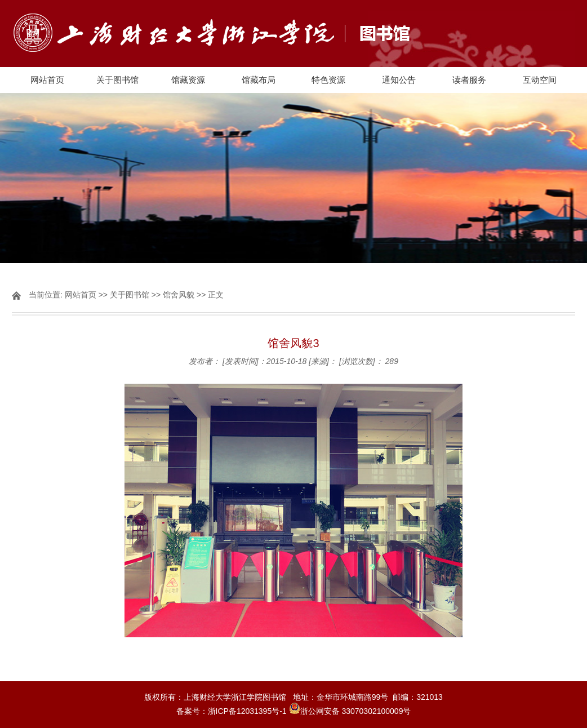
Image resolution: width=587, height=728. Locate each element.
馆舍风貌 (179, 295)
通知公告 (399, 80)
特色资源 (328, 80)
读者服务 (469, 80)
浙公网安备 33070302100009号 (356, 711)
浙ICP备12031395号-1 (248, 711)
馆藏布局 (259, 80)
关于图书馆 (117, 80)
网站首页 (47, 80)
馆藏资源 (188, 80)
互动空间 (540, 80)
